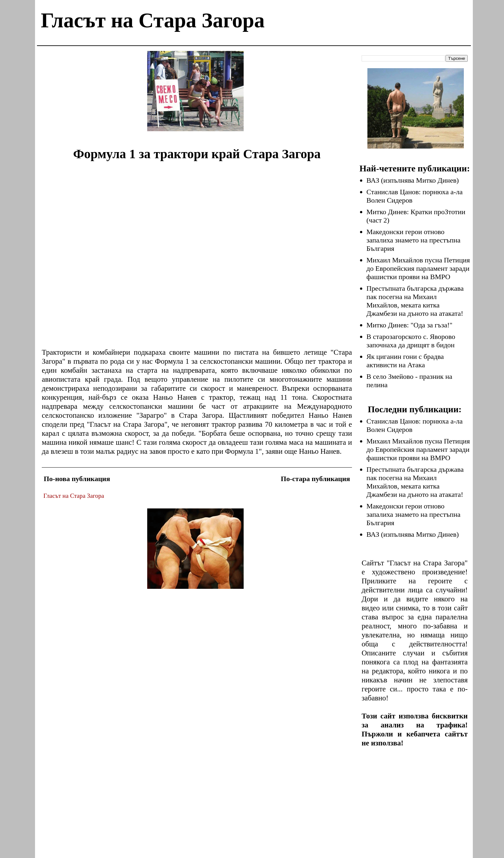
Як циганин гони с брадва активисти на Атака (405, 361)
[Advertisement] (195, 96)
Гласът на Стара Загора (153, 20)
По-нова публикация (77, 479)
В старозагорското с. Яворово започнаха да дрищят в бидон (411, 341)
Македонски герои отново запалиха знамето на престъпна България (414, 240)
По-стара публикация (315, 479)
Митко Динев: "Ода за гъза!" (410, 325)
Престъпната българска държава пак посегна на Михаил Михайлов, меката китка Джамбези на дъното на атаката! (415, 301)
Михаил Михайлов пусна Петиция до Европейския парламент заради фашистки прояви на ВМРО (418, 268)
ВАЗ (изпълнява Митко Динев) (413, 180)
